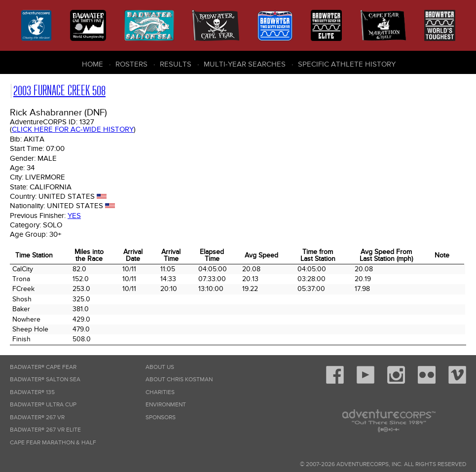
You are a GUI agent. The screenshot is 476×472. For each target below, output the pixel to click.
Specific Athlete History (347, 64)
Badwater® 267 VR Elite (45, 430)
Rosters (131, 64)
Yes (74, 216)
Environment (166, 405)
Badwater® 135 (32, 392)
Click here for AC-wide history (73, 129)
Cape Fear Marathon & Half (53, 443)
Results (176, 64)
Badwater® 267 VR (37, 418)
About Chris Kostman (179, 380)
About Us (160, 367)
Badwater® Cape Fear (43, 367)
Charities (160, 392)
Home (92, 64)
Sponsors (161, 418)
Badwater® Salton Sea (45, 380)
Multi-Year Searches (245, 64)
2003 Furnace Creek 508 (59, 91)
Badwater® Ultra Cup (43, 405)
